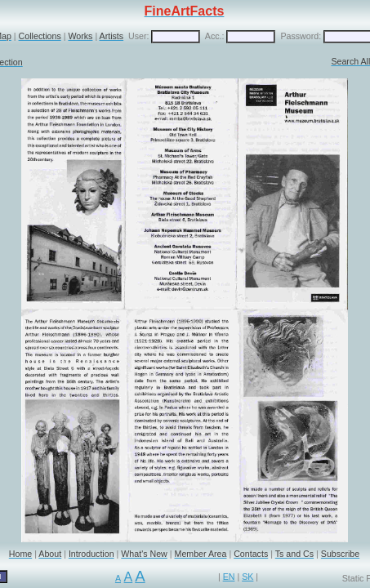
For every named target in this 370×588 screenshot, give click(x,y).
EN (229, 577)
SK (247, 577)
